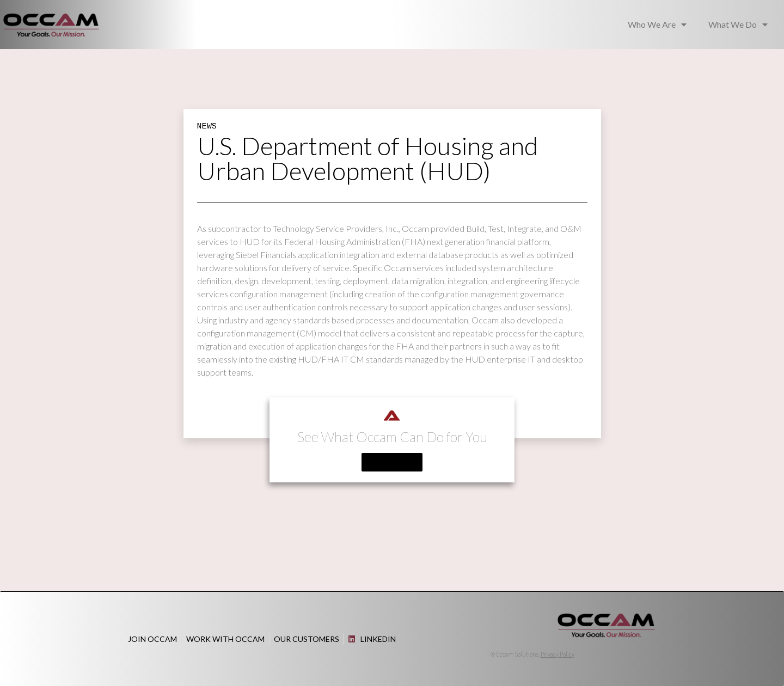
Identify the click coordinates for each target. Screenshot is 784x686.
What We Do (738, 24)
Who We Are (657, 24)
